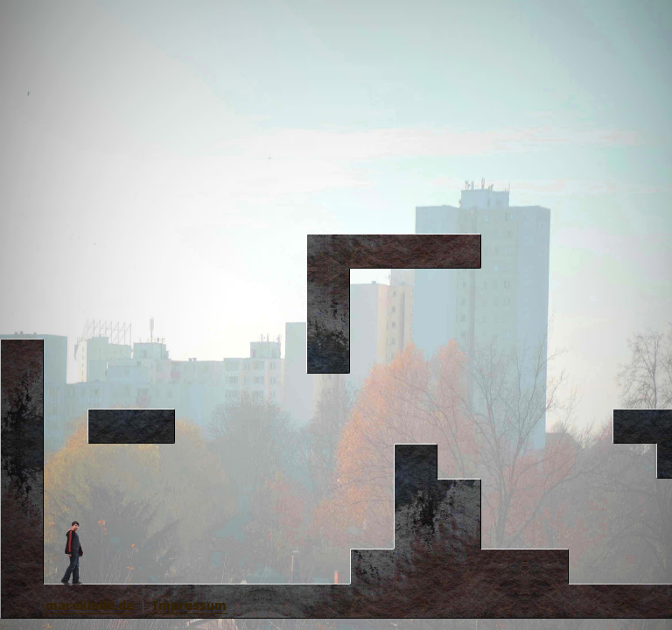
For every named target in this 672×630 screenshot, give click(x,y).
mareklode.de (90, 605)
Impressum (189, 605)
